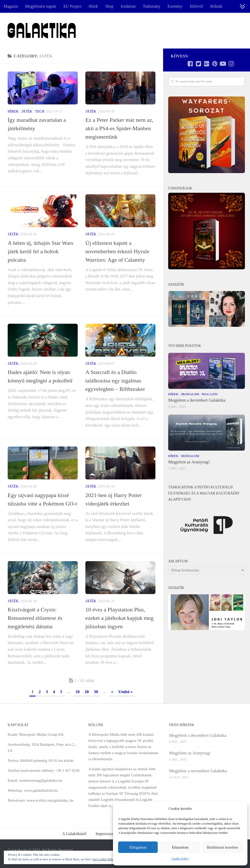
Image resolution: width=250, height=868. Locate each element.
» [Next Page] (112, 692)
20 (87, 692)
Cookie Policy (180, 859)
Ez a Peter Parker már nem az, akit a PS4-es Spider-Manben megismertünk (119, 128)
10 (77, 692)
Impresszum (106, 834)
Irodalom (128, 6)
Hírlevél (196, 6)
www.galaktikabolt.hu (41, 790)
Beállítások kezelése (222, 847)
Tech (40, 111)
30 (96, 692)
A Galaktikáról (74, 834)
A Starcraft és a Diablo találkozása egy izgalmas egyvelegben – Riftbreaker (115, 381)
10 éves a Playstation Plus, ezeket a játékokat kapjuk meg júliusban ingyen (119, 618)
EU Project (72, 6)
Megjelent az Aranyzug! (189, 462)
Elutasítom (180, 847)
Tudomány (152, 6)
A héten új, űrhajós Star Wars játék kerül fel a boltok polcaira (41, 251)
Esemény (175, 6)
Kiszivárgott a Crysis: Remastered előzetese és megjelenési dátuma (35, 618)
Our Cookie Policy (104, 859)
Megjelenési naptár (41, 6)
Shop (109, 6)
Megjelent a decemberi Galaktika (197, 400)
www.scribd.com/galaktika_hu (50, 800)
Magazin (11, 6)
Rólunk (216, 6)
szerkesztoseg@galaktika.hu (41, 780)
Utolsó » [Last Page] (126, 692)
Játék (27, 111)
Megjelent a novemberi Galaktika (198, 771)
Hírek (93, 6)
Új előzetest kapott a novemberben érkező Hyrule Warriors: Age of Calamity (117, 251)
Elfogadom (138, 847)
